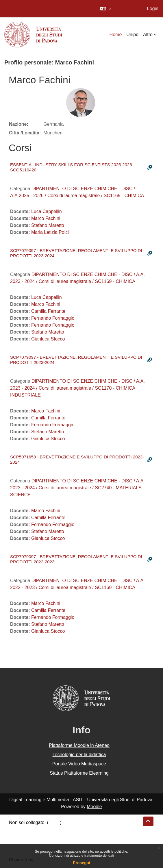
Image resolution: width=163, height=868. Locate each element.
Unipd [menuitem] (132, 35)
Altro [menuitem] (148, 35)
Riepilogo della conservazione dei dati (48, 829)
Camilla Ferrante (48, 311)
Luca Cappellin (47, 211)
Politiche (18, 836)
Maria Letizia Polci (50, 232)
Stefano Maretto (48, 225)
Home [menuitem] (116, 35)
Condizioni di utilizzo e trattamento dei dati (82, 856)
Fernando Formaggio (53, 318)
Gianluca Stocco (48, 339)
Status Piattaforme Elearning (79, 773)
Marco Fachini (46, 218)
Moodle (94, 807)
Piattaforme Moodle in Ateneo (79, 745)
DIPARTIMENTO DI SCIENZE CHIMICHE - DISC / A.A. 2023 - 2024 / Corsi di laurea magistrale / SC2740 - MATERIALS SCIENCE (77, 488)
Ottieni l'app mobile (29, 843)
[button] (106, 9)
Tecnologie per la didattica (79, 755)
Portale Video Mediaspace (79, 764)
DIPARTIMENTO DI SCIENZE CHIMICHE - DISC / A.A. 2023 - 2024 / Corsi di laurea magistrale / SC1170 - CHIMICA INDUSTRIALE (77, 388)
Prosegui (81, 863)
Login (153, 9)
